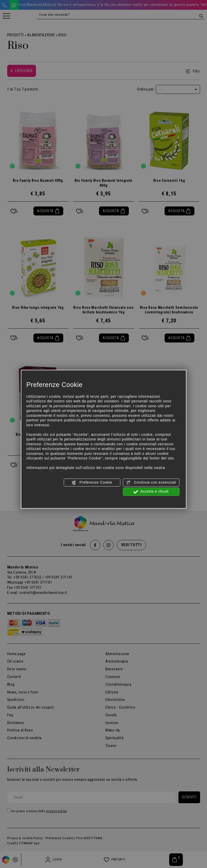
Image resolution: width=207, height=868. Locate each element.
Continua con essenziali (151, 483)
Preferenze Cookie (92, 483)
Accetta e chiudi (151, 492)
